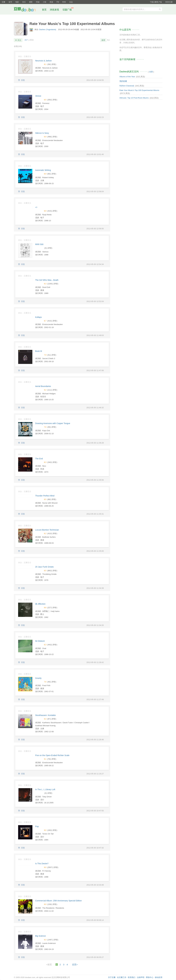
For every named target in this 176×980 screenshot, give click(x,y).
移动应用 (159, 977)
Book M (39, 351)
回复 (23, 80)
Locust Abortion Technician (47, 530)
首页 (44, 10)
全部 (18, 46)
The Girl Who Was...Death (47, 280)
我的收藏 (123, 81)
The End (39, 459)
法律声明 (141, 977)
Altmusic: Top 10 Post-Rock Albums (134, 98)
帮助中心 (150, 977)
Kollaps (39, 317)
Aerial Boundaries (43, 386)
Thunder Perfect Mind (45, 496)
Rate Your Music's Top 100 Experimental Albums (139, 90)
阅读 (51, 2)
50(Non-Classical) (127, 86)
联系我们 (132, 977)
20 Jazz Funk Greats (44, 567)
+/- (36, 207)
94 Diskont (40, 641)
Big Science (41, 936)
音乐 (24, 2)
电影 (17, 2)
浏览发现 (55, 10)
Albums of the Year (127, 77)
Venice (38, 96)
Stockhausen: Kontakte (46, 715)
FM (58, 2)
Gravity (38, 678)
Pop (37, 826)
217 (26, 40)
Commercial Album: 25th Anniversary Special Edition (59, 901)
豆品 (71, 2)
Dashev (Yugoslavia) (48, 29)
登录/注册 (169, 2)
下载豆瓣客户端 (156, 2)
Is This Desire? (42, 864)
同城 (38, 2)
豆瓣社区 (27, 10)
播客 (31, 2)
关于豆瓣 (112, 977)
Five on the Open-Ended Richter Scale (52, 755)
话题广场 (67, 10)
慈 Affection (40, 604)
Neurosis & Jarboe (43, 61)
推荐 (103, 40)
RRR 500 (39, 244)
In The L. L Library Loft (45, 789)
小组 (45, 2)
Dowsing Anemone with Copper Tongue (53, 423)
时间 (64, 2)
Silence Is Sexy (42, 133)
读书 (10, 2)
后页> (75, 965)
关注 (19, 40)
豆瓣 (3, 2)
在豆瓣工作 (122, 977)
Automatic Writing (43, 170)
